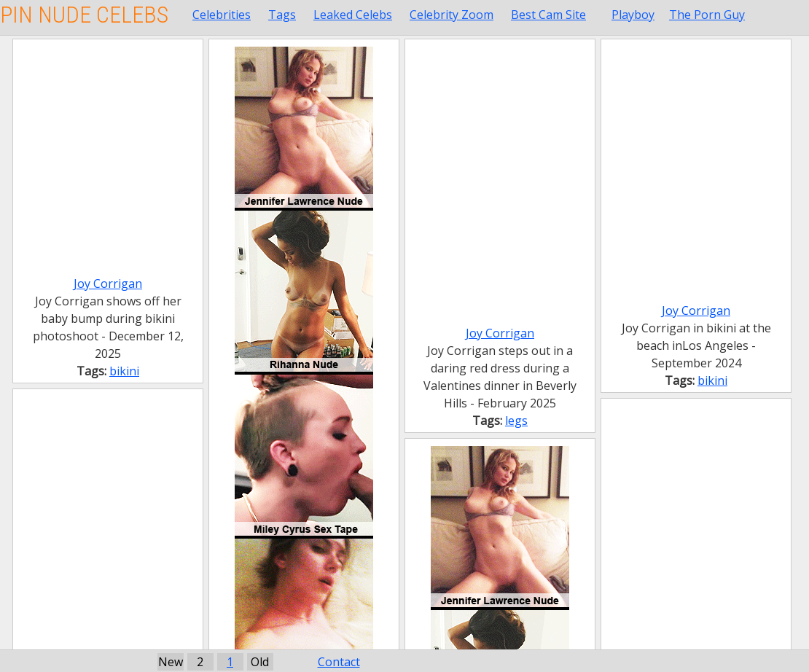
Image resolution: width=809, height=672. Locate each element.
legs (516, 421)
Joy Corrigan (108, 284)
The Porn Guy (707, 15)
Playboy (633, 15)
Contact (339, 662)
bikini (124, 371)
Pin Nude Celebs (84, 15)
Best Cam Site (548, 15)
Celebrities (222, 15)
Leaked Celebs (353, 15)
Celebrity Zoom (452, 15)
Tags (282, 15)
